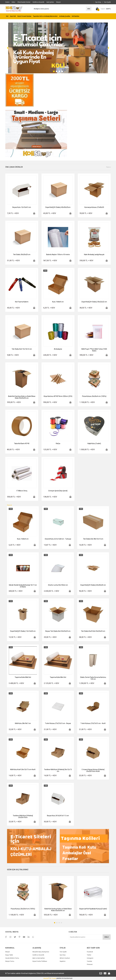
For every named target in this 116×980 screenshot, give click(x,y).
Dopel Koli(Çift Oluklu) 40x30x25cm (58, 207)
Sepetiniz (63, 961)
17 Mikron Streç (22, 491)
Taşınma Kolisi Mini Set (58, 677)
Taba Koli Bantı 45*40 (22, 443)
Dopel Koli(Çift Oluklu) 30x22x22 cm (94, 302)
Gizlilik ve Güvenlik (38, 955)
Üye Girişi (63, 955)
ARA (89, 9)
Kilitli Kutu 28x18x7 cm (23, 723)
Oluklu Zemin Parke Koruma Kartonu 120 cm (93, 678)
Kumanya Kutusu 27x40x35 (94, 207)
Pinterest (90, 964)
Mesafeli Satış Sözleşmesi (41, 952)
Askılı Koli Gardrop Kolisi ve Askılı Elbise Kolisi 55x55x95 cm (22, 397)
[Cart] (103, 9)
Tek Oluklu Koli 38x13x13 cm (93, 539)
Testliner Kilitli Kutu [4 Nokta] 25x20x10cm (23, 816)
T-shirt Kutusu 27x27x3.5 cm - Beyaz (58, 723)
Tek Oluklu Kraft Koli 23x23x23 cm (93, 631)
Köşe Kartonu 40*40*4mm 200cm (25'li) (58, 396)
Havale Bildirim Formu (12, 958)
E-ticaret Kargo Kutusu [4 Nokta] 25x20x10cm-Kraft (93, 770)
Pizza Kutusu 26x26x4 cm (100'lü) (94, 396)
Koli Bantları (76, 16)
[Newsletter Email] (90, 937)
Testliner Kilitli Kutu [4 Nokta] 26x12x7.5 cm (58, 770)
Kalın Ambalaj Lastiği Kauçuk (94, 255)
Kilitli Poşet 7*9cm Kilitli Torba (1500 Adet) (94, 350)
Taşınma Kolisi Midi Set (23, 677)
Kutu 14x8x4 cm (58, 302)
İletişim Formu (10, 961)
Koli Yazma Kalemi (22, 302)
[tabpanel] (58, 48)
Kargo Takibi (9, 955)
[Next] (108, 48)
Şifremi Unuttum (65, 958)
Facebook (90, 952)
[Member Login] (98, 2)
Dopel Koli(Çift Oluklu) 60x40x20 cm (93, 585)
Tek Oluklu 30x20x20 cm (22, 255)
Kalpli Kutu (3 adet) (94, 443)
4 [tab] (62, 71)
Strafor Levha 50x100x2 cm (58, 585)
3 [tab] (59, 71)
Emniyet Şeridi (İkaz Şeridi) (58, 491)
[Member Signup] (107, 2)
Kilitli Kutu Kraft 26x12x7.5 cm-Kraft (23, 769)
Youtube (89, 961)
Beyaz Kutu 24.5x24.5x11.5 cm (58, 816)
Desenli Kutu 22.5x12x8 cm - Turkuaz (58, 539)
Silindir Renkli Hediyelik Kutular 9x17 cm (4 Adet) (23, 586)
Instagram (90, 958)
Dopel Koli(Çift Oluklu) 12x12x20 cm (23, 631)
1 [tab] (54, 71)
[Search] (62, 9)
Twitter (89, 955)
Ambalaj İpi (58, 349)
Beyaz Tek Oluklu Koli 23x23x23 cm (58, 631)
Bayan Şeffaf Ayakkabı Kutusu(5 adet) (93, 909)
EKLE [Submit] (107, 937)
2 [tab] (57, 71)
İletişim (8, 952)
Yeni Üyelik (63, 952)
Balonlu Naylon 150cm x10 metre (58, 255)
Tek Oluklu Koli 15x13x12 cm (22, 349)
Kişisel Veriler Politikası (40, 961)
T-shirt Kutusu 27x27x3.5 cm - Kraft (93, 723)
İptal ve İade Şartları (39, 958)
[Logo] (14, 9)
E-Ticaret (53, 978)
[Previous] (8, 48)
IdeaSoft (46, 978)
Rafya (58, 443)
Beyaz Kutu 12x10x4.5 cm (22, 207)
